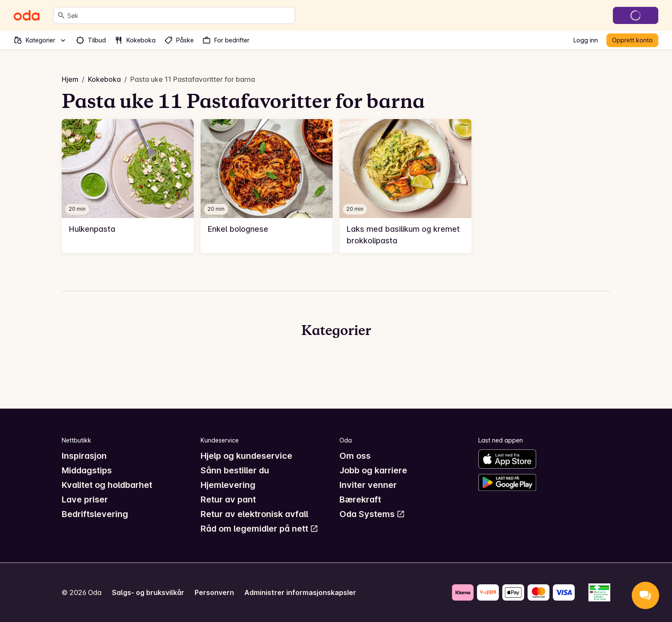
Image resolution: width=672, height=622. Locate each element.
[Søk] (61, 15)
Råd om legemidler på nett (259, 529)
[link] (128, 186)
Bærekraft (360, 499)
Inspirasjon (84, 456)
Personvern (214, 592)
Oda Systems (372, 514)
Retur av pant (228, 499)
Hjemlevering (228, 485)
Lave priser (85, 499)
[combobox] (179, 15)
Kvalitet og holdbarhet (107, 485)
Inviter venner (368, 485)
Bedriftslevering (95, 514)
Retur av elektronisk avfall (254, 514)
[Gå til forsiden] (27, 15)
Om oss (355, 456)
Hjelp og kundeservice (246, 456)
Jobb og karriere (373, 470)
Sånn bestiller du (235, 470)
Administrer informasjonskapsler (300, 592)
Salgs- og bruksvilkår (148, 592)
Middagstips (87, 470)
